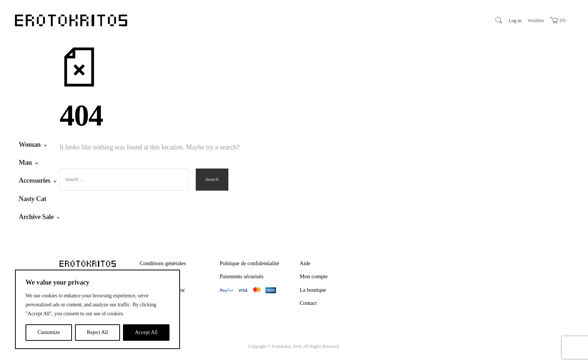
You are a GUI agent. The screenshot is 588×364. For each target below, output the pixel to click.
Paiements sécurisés (242, 276)
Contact (308, 303)
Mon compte (314, 276)
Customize (49, 332)
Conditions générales (163, 263)
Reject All (97, 332)
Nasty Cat (32, 199)
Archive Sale (36, 217)
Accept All (146, 332)
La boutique (313, 290)
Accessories (34, 181)
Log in (515, 20)
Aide (305, 263)
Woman (30, 145)
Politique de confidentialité (250, 263)
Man (25, 163)
